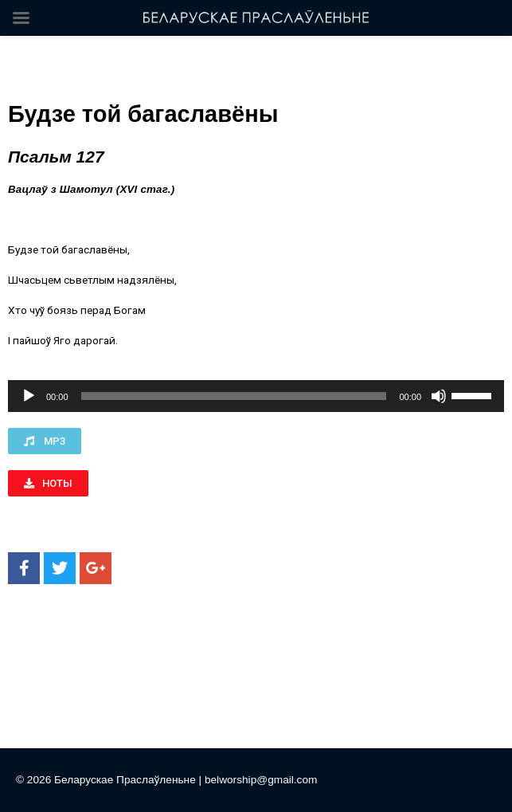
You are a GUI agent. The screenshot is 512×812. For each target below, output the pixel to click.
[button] (45, 441)
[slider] (234, 396)
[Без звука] (439, 396)
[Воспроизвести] (29, 396)
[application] (256, 396)
